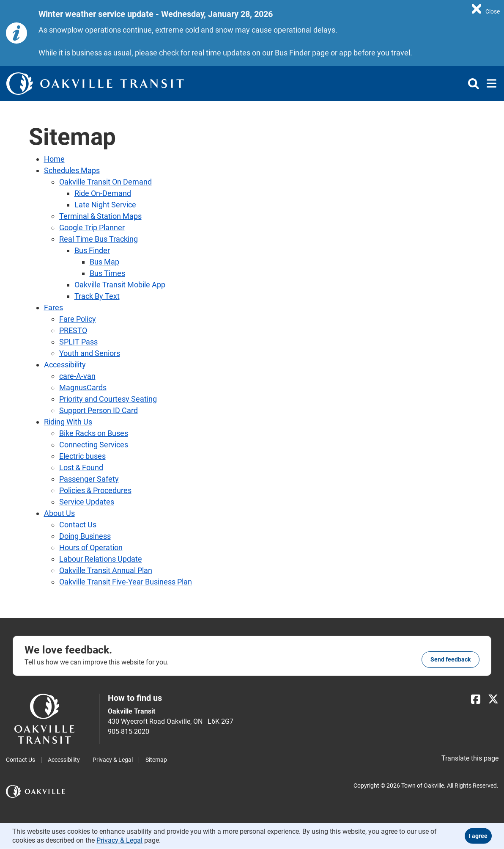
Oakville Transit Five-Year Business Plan (126, 582)
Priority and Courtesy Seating (108, 399)
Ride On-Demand (103, 193)
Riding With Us (68, 422)
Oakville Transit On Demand (105, 182)
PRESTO (73, 330)
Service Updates (87, 502)
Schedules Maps (72, 170)
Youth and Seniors (90, 353)
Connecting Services (94, 445)
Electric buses (82, 456)
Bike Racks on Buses (94, 433)
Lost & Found (81, 467)
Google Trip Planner (92, 227)
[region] (486, 8)
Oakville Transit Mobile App (120, 285)
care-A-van (77, 376)
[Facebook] (476, 699)
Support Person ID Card (99, 410)
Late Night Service (105, 205)
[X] (493, 699)
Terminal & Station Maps (100, 216)
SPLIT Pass (78, 342)
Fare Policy (78, 319)
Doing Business (85, 536)
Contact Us (78, 525)
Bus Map (104, 262)
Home (54, 159)
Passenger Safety (89, 479)
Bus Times (107, 273)
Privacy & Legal (113, 760)
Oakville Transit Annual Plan (106, 570)
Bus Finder (92, 250)
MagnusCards (83, 387)
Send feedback (451, 659)
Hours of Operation (91, 547)
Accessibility (65, 365)
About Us (59, 513)
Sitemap (156, 760)
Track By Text (97, 296)
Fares (53, 307)
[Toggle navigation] (489, 84)
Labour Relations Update (101, 559)
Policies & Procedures (95, 490)
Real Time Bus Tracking (99, 239)
